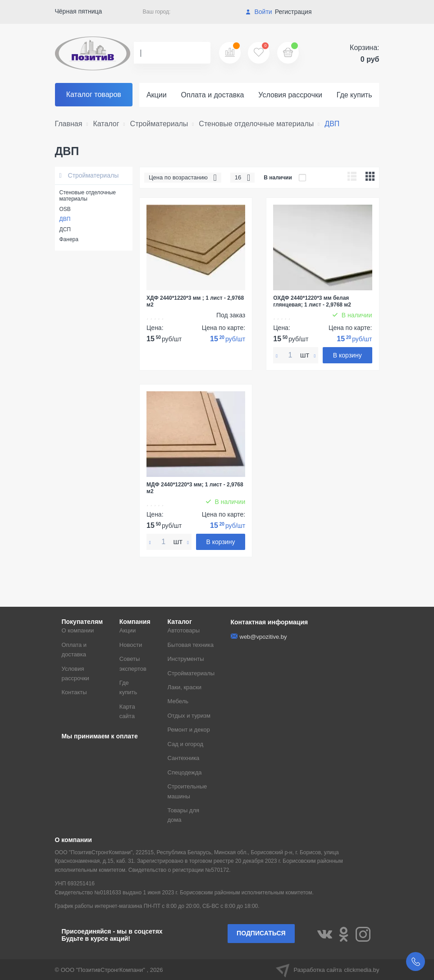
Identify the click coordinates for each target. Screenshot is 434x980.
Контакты (74, 692)
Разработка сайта (328, 970)
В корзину (347, 355)
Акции (157, 95)
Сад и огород (186, 744)
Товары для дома (184, 815)
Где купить (354, 95)
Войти (259, 12)
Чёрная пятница (79, 11)
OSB (65, 209)
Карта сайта (127, 711)
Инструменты (186, 659)
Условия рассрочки (290, 95)
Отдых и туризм (189, 716)
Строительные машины (187, 791)
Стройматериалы (89, 175)
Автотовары (184, 630)
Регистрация (293, 12)
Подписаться (261, 933)
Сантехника (184, 758)
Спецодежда (185, 772)
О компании (78, 630)
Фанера (69, 239)
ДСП (65, 229)
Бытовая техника (191, 645)
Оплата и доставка (213, 95)
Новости (131, 645)
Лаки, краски (185, 687)
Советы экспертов (133, 664)
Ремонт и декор (189, 730)
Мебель (178, 701)
